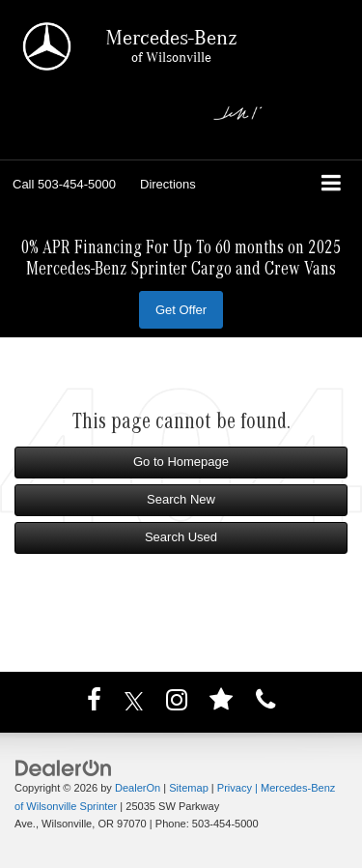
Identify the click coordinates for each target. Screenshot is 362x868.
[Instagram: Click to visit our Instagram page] (177, 704)
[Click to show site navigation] (332, 185)
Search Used (181, 537)
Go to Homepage (181, 462)
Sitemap (189, 788)
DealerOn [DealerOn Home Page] (138, 788)
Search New (181, 499)
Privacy (235, 788)
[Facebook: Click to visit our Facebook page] (94, 704)
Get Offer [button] (181, 310)
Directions (168, 184)
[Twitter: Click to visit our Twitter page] (134, 704)
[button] (64, 185)
